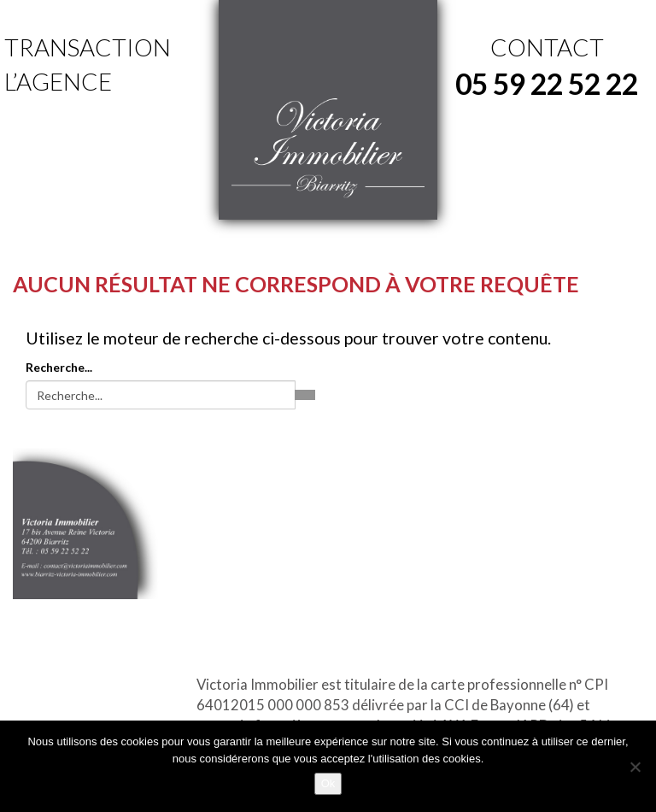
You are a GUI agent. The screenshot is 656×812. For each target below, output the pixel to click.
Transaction (88, 47)
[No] (635, 767)
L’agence (58, 81)
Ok (328, 783)
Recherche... (59, 367)
